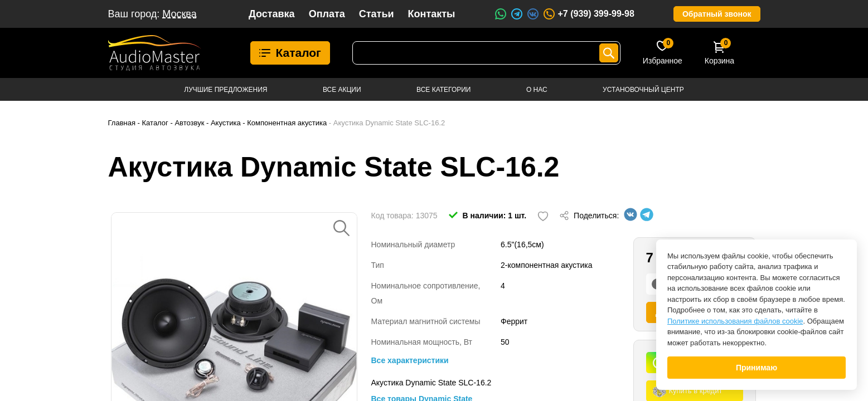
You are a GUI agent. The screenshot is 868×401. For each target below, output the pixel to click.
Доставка (272, 14)
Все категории (443, 90)
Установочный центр (643, 90)
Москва (179, 14)
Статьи (377, 14)
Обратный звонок (717, 14)
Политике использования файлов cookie (735, 321)
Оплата (327, 14)
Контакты (432, 14)
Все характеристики (410, 360)
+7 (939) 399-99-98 (588, 14)
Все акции (342, 90)
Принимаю (757, 368)
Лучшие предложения (226, 90)
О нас (537, 90)
